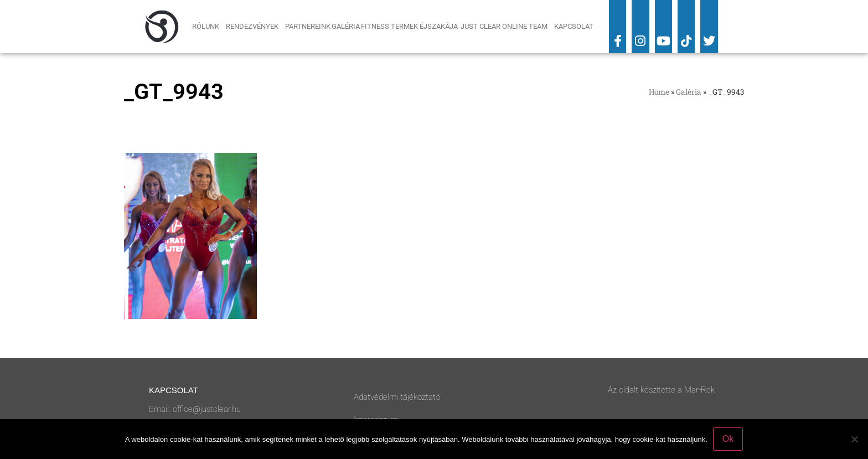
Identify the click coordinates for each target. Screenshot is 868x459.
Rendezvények (255, 27)
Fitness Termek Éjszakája (410, 26)
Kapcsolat (574, 26)
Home (659, 92)
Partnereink (308, 26)
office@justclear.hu (207, 409)
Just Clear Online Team (507, 27)
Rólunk (208, 27)
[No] (854, 439)
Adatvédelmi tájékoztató (397, 397)
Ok (728, 439)
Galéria (346, 26)
